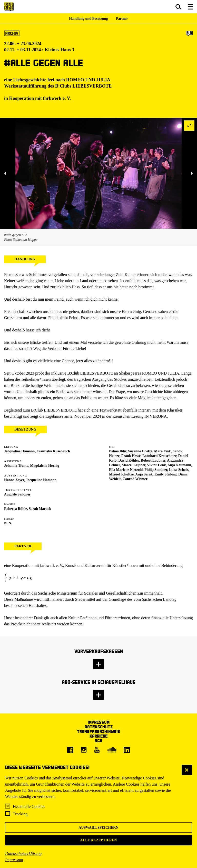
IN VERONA (156, 416)
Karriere (99, 736)
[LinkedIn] (127, 750)
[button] (178, 7)
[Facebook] (70, 750)
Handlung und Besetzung (88, 19)
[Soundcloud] (112, 750)
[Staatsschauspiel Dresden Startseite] (9, 7)
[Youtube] (97, 750)
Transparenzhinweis (98, 731)
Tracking (20, 814)
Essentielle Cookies (29, 807)
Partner (122, 19)
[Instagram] (84, 750)
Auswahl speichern (98, 828)
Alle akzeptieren (99, 840)
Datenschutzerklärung (23, 853)
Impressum (14, 860)
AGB (98, 741)
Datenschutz (99, 727)
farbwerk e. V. (52, 565)
